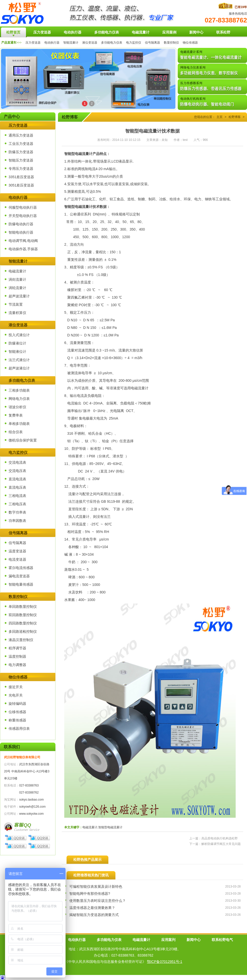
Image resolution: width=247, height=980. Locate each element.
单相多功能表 (19, 424)
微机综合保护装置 (23, 440)
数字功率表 (17, 512)
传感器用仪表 (19, 729)
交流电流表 (17, 462)
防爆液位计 (17, 343)
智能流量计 (71, 43)
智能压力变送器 (21, 160)
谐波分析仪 (17, 407)
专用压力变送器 (21, 169)
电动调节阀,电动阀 (23, 241)
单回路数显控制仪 (23, 607)
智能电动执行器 (21, 232)
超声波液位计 (19, 368)
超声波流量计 (19, 296)
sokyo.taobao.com (31, 800)
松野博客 (235, 117)
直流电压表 (17, 487)
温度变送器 (17, 551)
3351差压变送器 (21, 177)
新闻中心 (194, 940)
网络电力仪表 (19, 399)
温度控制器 (17, 656)
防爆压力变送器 (21, 152)
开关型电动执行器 (23, 216)
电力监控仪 (134, 43)
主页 (220, 117)
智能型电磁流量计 (78, 207)
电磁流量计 (17, 271)
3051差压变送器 (21, 185)
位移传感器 (17, 712)
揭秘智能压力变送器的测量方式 (94, 915)
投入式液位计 (19, 335)
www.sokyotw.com (31, 814)
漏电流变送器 (19, 576)
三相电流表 (17, 496)
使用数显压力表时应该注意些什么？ (98, 901)
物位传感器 (190, 43)
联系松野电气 (222, 940)
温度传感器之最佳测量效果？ (92, 908)
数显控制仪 (171, 43)
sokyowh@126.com (32, 807)
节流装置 (16, 304)
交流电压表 (17, 471)
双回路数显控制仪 (23, 615)
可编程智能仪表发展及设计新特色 (96, 887)
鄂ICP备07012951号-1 (165, 962)
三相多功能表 (19, 390)
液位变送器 (90, 43)
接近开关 (16, 687)
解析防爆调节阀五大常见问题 (221, 844)
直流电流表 (17, 479)
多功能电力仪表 (112, 43)
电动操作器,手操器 (23, 249)
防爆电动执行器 (21, 224)
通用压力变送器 (21, 135)
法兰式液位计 (19, 360)
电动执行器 (52, 43)
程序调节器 (17, 648)
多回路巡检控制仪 (23, 631)
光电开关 (16, 695)
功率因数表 (17, 521)
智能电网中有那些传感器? (90, 894)
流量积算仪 (17, 313)
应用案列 (168, 940)
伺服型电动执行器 (23, 207)
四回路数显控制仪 (23, 623)
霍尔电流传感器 (21, 568)
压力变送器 (33, 43)
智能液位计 (17, 352)
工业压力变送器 (21, 144)
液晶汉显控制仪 (21, 640)
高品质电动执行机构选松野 (220, 838)
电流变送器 (17, 559)
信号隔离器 (152, 43)
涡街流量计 (17, 279)
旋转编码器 (17, 704)
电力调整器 (17, 665)
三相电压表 (17, 504)
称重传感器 (17, 720)
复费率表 (16, 415)
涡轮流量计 (17, 288)
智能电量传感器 (21, 584)
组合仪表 (16, 432)
